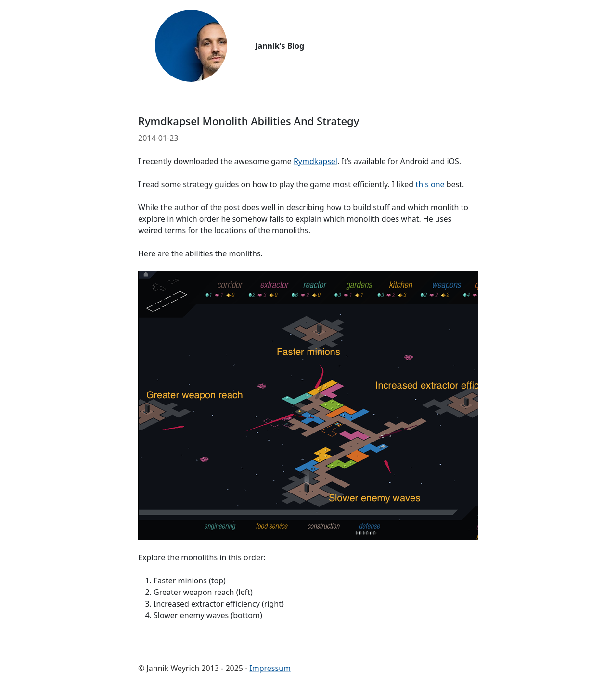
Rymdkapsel (315, 161)
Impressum (270, 668)
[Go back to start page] (191, 46)
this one (430, 184)
